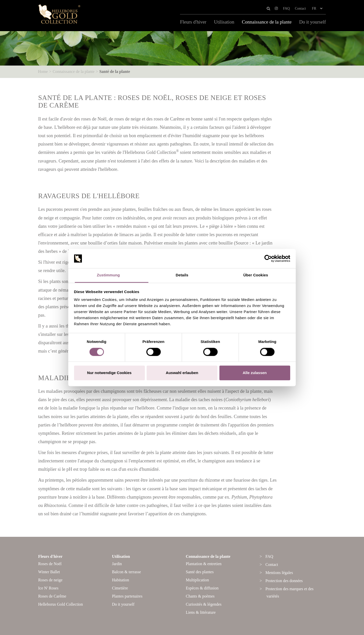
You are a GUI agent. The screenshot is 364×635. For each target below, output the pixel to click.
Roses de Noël (50, 564)
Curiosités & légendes (204, 604)
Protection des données (284, 581)
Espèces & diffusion (202, 588)
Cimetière (120, 588)
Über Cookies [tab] (256, 275)
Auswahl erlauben (182, 373)
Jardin (117, 564)
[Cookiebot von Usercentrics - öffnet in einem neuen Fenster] (268, 258)
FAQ (286, 8)
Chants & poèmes (200, 596)
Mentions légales (279, 573)
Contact (300, 8)
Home (43, 71)
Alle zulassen (255, 373)
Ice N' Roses (48, 588)
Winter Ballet (49, 572)
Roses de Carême (52, 596)
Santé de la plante (115, 71)
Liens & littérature (201, 612)
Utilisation (224, 22)
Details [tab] (182, 275)
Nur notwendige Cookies (109, 373)
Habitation (121, 580)
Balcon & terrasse (127, 572)
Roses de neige (50, 580)
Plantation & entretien (204, 564)
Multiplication (197, 580)
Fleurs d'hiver (193, 22)
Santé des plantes (200, 572)
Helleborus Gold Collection (61, 604)
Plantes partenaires (127, 596)
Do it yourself (312, 22)
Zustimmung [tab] (108, 275)
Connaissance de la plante (267, 22)
